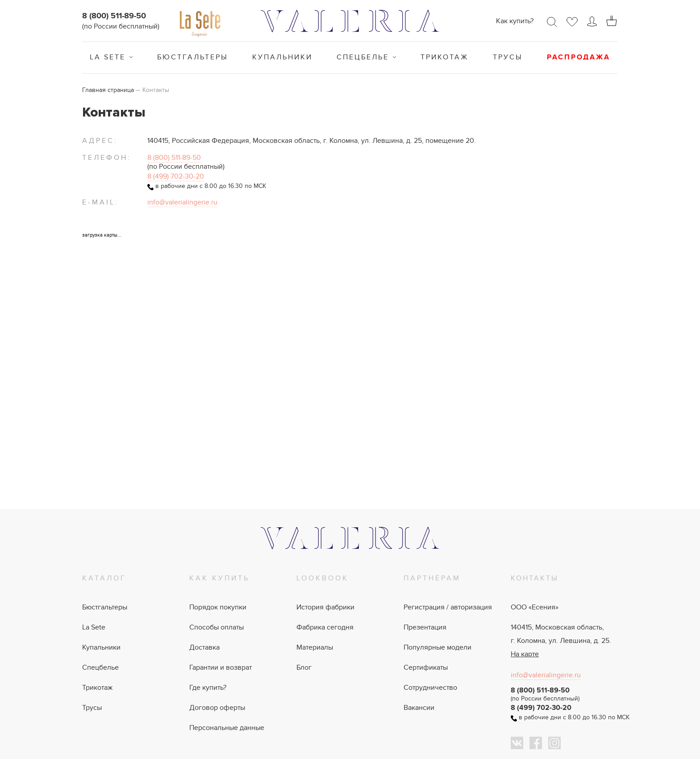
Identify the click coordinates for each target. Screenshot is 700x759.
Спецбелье (363, 57)
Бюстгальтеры (193, 57)
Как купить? (515, 21)
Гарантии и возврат (221, 667)
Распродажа (579, 57)
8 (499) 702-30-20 (176, 176)
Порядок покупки (218, 607)
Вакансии (419, 708)
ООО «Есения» (535, 607)
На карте (525, 654)
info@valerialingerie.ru (182, 202)
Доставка (204, 647)
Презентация (425, 627)
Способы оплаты (217, 627)
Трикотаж (445, 57)
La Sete (108, 57)
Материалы (315, 647)
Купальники (282, 57)
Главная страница (108, 90)
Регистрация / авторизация (448, 607)
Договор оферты (217, 708)
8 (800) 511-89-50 (114, 16)
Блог (304, 667)
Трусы (508, 57)
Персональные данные (227, 728)
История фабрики (325, 607)
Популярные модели (437, 647)
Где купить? (208, 688)
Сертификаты (426, 667)
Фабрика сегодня (325, 627)
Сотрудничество (430, 688)
